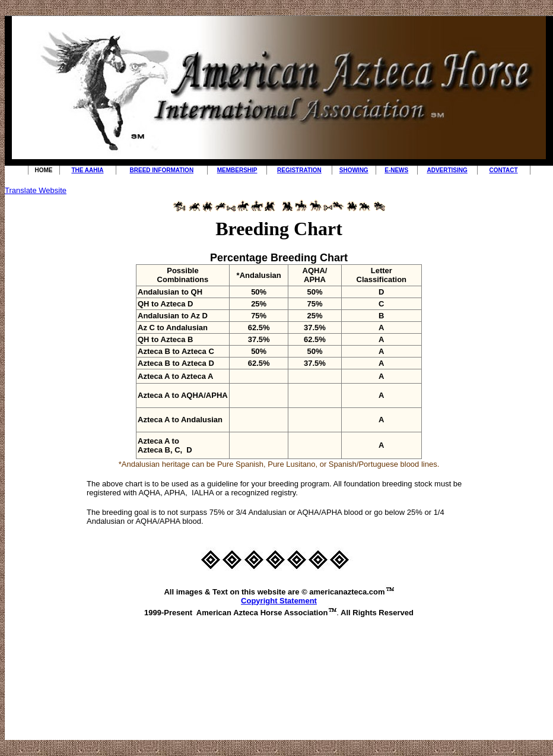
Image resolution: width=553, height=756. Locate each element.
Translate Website (36, 190)
